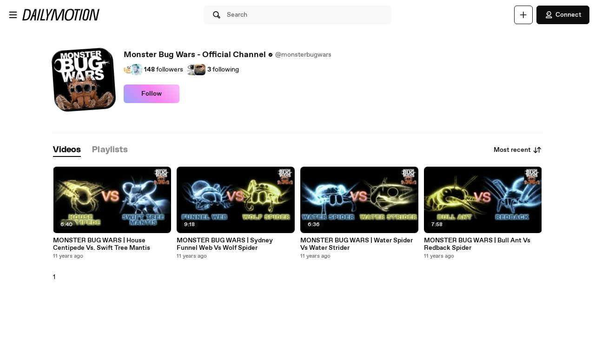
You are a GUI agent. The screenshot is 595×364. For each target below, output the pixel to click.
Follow (152, 94)
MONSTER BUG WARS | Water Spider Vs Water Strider (357, 244)
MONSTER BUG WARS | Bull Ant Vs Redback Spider (477, 244)
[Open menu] (13, 15)
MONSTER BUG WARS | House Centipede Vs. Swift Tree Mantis (102, 244)
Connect (563, 15)
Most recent (518, 150)
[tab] (67, 150)
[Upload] (523, 15)
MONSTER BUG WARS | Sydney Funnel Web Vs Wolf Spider (225, 244)
